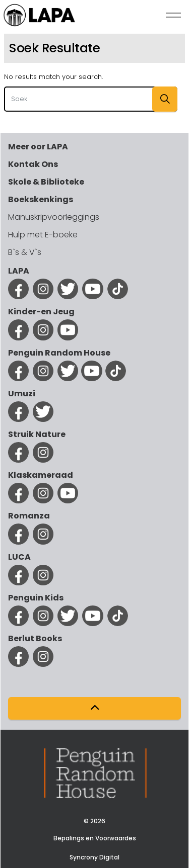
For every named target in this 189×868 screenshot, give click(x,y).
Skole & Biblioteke (46, 182)
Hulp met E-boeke (43, 235)
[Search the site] (91, 99)
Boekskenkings (41, 199)
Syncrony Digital (94, 857)
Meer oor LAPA (38, 147)
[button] (165, 99)
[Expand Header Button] (173, 15)
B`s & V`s (25, 252)
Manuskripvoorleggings (54, 217)
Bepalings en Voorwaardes (95, 838)
